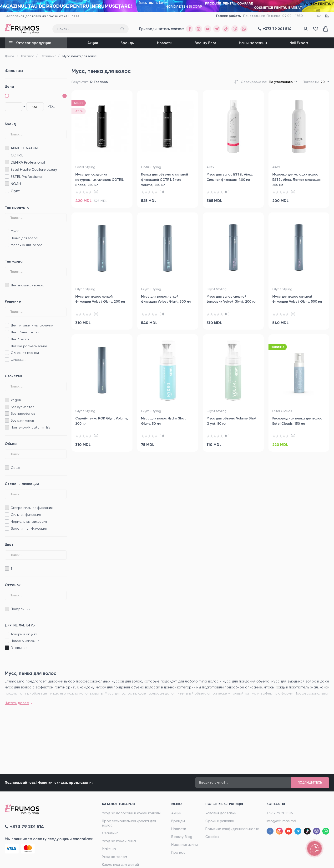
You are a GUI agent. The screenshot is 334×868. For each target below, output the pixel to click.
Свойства (13, 376)
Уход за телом (114, 857)
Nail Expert (299, 43)
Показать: (311, 82)
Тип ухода (14, 261)
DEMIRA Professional (7, 162)
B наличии (19, 648)
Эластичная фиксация (29, 528)
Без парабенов (23, 413)
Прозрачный (21, 609)
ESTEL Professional (7, 177)
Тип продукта (17, 207)
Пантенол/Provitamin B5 (30, 427)
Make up (109, 849)
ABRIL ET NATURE (7, 148)
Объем (11, 444)
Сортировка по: (254, 82)
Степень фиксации (22, 484)
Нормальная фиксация (29, 522)
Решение (13, 301)
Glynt (7, 191)
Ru (327, 16)
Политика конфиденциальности (232, 829)
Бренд (10, 124)
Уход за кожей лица (119, 841)
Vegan (16, 400)
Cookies (212, 837)
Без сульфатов (22, 407)
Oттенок (13, 585)
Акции (93, 43)
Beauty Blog (182, 837)
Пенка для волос (24, 238)
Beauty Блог (206, 43)
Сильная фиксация (26, 515)
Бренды (128, 43)
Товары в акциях (24, 634)
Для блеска (20, 339)
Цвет (9, 545)
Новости (165, 43)
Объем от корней (25, 353)
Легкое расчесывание (29, 346)
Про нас (178, 852)
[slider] (7, 96)
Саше (15, 468)
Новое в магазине (25, 641)
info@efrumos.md (281, 821)
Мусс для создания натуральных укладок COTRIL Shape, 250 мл (99, 180)
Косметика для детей (120, 865)
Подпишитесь (310, 783)
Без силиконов (22, 420)
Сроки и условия (220, 821)
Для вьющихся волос (27, 285)
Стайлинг (48, 56)
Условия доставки (221, 813)
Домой (10, 56)
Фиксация (18, 360)
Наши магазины (253, 43)
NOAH (7, 184)
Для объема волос (25, 332)
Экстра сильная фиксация (32, 508)
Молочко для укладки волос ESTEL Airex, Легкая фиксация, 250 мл (297, 180)
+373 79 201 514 (280, 813)
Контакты (276, 804)
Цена (9, 87)
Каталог (28, 56)
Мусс (15, 231)
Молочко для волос (26, 245)
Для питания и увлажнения (32, 325)
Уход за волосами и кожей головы (131, 813)
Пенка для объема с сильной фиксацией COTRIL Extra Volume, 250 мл (164, 180)
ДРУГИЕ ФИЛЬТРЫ (20, 625)
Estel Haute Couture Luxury (7, 169)
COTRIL (7, 155)
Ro (319, 16)
